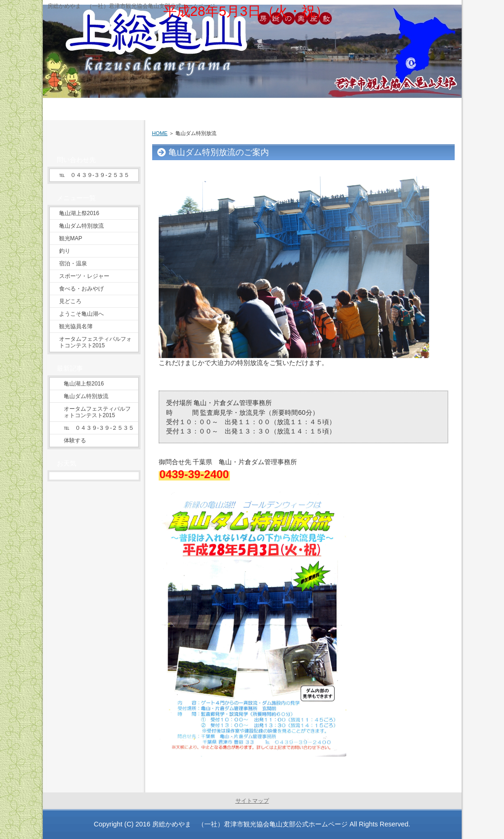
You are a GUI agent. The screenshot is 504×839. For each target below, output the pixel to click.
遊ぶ (216, 103)
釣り (65, 251)
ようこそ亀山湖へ (81, 314)
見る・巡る (147, 103)
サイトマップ (252, 801)
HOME (160, 133)
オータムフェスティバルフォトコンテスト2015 (95, 342)
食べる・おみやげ (81, 289)
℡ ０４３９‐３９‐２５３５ (94, 175)
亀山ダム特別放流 (81, 226)
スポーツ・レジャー (84, 276)
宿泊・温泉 (73, 264)
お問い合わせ (425, 103)
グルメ (355, 103)
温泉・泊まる (286, 103)
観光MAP (71, 238)
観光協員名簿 (76, 326)
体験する (75, 440)
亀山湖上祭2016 (79, 213)
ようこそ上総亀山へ (77, 103)
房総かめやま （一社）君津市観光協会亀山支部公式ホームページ (250, 824)
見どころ (70, 301)
